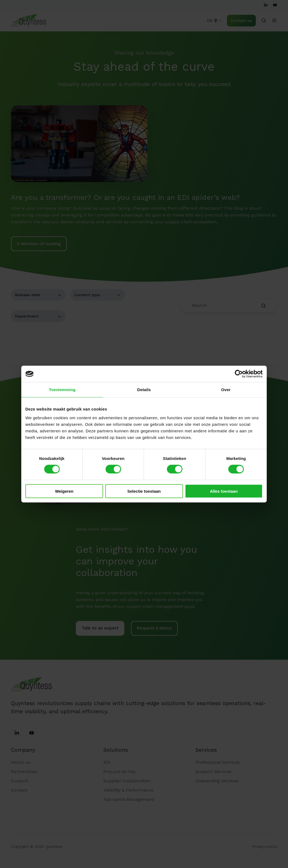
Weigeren (64, 491)
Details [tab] (144, 390)
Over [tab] (226, 390)
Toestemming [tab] (62, 390)
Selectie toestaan (144, 491)
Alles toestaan (224, 491)
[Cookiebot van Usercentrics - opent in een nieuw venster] (239, 374)
